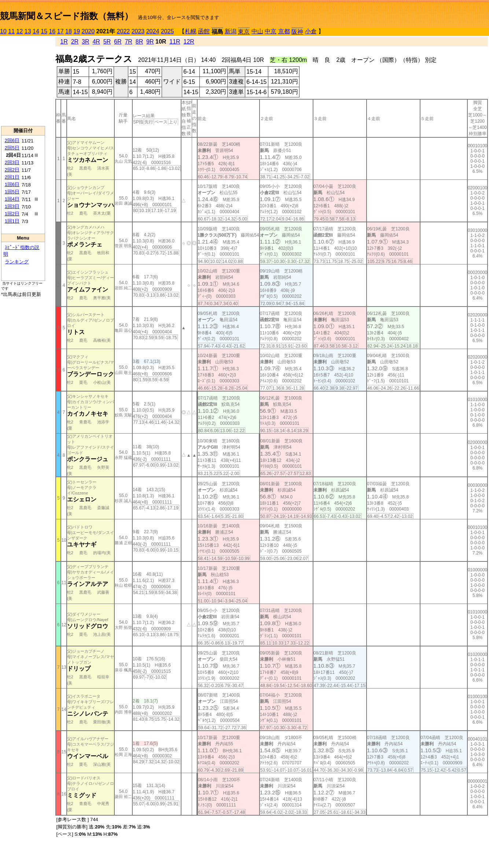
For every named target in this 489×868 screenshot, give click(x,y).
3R (85, 42)
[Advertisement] (23, 81)
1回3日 (12, 206)
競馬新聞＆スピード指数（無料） (67, 16)
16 (52, 31)
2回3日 (12, 162)
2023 (138, 31)
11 (11, 31)
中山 (257, 31)
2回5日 (12, 148)
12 (20, 31)
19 (77, 31)
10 (3, 31)
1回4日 (12, 199)
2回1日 (12, 177)
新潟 (231, 31)
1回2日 (12, 214)
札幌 (191, 31)
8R (139, 42)
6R (118, 42)
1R (64, 42)
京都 (284, 31)
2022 (124, 31)
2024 (153, 31)
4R (96, 42)
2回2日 (12, 170)
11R (175, 42)
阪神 (297, 32)
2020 (88, 31)
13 (28, 31)
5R (107, 42)
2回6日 (12, 140)
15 (44, 31)
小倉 (311, 31)
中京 (271, 31)
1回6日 (12, 184)
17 (60, 31)
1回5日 (12, 192)
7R (128, 42)
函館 (204, 31)
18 (69, 31)
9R (150, 42)
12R (189, 42)
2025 (168, 31)
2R (75, 42)
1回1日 (12, 221)
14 (36, 31)
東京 (244, 32)
